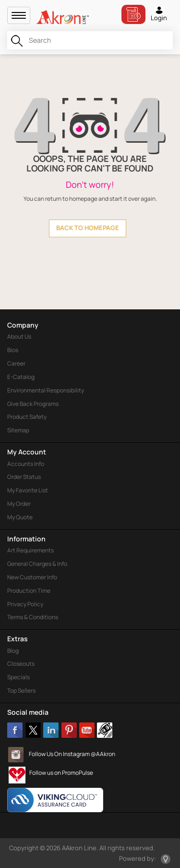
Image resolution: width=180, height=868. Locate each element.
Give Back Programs (33, 404)
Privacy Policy (25, 604)
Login (159, 13)
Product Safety (27, 417)
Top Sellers (21, 691)
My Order (19, 504)
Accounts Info (26, 464)
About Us (19, 336)
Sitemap (18, 430)
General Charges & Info (37, 564)
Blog (13, 651)
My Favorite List (28, 490)
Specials (18, 677)
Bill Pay (133, 14)
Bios (13, 350)
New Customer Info (32, 577)
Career (16, 363)
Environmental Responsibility (46, 390)
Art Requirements (30, 550)
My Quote (20, 517)
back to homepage (88, 228)
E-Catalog (21, 377)
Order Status (24, 477)
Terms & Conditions (33, 617)
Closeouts (21, 664)
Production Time (29, 591)
